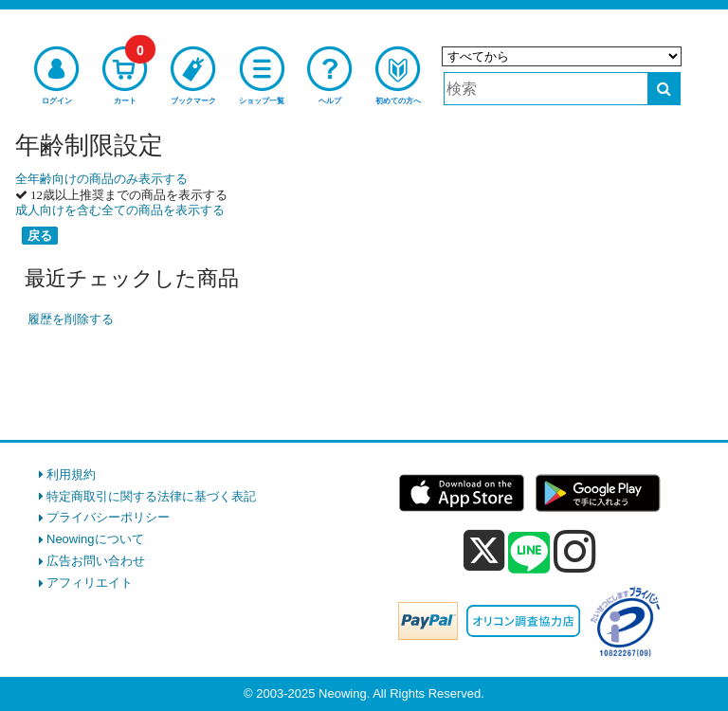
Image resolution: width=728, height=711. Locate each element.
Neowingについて (95, 539)
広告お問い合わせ (96, 561)
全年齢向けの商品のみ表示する (101, 179)
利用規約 (71, 474)
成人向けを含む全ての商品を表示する (120, 210)
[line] (529, 554)
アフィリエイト (90, 583)
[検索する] (664, 89)
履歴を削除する (71, 319)
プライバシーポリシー (108, 517)
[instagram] (575, 551)
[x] (484, 551)
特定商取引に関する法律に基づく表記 (151, 496)
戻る (40, 236)
